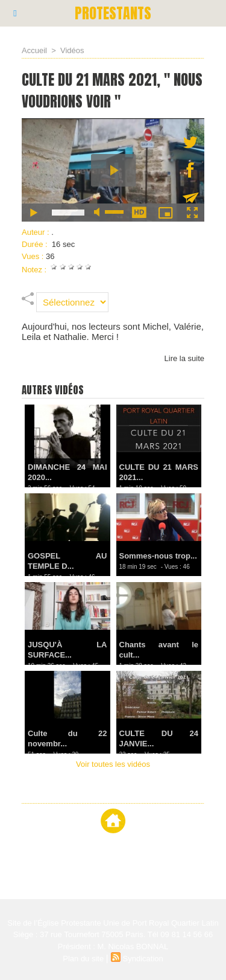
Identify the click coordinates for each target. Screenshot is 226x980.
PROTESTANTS (113, 13)
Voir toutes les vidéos (113, 764)
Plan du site (83, 959)
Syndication (143, 959)
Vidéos (72, 50)
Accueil (34, 50)
